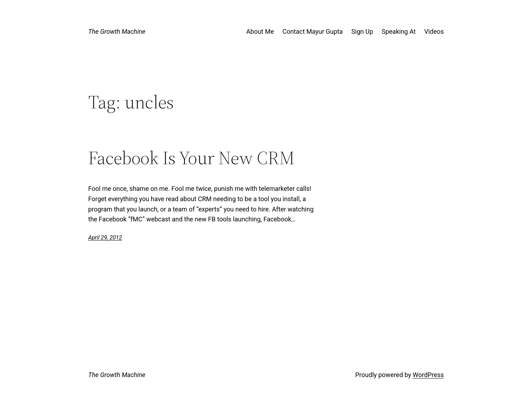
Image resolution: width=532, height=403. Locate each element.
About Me (260, 31)
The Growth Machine (117, 31)
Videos (434, 31)
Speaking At (399, 31)
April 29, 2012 (105, 238)
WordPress (428, 375)
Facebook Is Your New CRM (191, 158)
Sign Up (362, 31)
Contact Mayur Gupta (313, 31)
